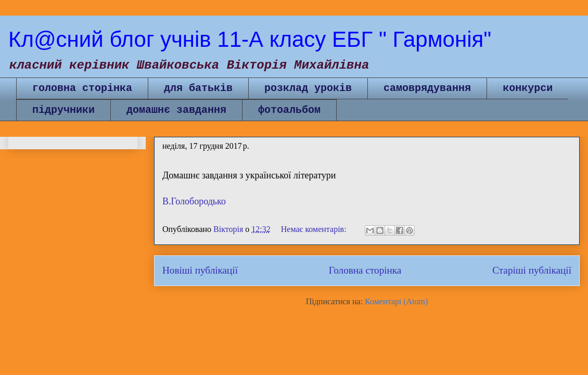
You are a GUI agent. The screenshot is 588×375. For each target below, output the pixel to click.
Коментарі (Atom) (396, 301)
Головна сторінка (365, 270)
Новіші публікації (200, 270)
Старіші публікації (532, 270)
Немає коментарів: (315, 229)
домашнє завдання (176, 110)
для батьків (198, 88)
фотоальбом (289, 110)
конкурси (528, 88)
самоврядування (427, 88)
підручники (63, 110)
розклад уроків (308, 88)
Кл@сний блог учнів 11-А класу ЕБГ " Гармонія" (250, 39)
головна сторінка (82, 88)
